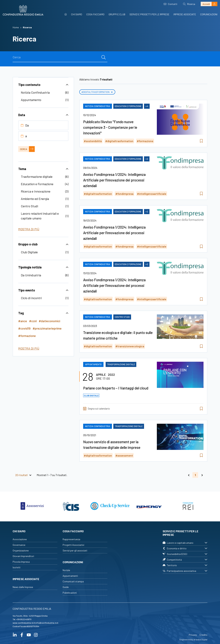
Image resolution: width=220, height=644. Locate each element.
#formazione (27, 336)
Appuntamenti (70, 576)
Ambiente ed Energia (35, 199)
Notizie (66, 570)
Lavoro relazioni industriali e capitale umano (40, 216)
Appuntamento (31, 100)
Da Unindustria (31, 275)
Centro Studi (29, 206)
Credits (203, 635)
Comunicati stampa (73, 581)
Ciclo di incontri (31, 298)
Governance (19, 545)
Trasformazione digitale (37, 177)
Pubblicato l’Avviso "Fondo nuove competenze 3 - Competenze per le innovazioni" (110, 127)
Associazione (20, 539)
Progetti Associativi (73, 545)
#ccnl (33, 321)
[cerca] (104, 57)
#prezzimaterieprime (47, 328)
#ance (23, 321)
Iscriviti (16, 567)
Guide (66, 587)
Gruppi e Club (117, 14)
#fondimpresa (124, 194)
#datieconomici (49, 321)
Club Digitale (29, 252)
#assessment (124, 455)
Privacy (193, 635)
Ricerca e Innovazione (36, 191)
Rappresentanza (71, 539)
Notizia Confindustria (35, 92)
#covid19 (24, 328)
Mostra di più (29, 229)
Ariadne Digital (201, 639)
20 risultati (22, 475)
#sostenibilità (93, 141)
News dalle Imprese (23, 587)
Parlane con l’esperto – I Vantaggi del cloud (116, 388)
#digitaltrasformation (97, 92)
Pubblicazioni (70, 593)
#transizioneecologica (130, 346)
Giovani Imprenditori (23, 556)
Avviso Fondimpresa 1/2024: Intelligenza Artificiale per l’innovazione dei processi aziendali (114, 180)
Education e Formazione (37, 184)
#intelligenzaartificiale (152, 194)
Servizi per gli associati (75, 550)
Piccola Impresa (21, 562)
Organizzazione (21, 550)
